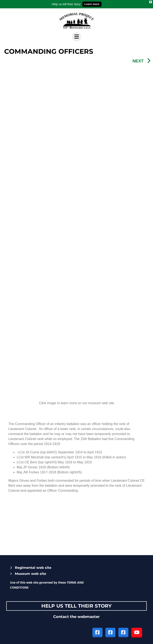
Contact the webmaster (76, 617)
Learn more (92, 4)
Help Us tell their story (76, 606)
